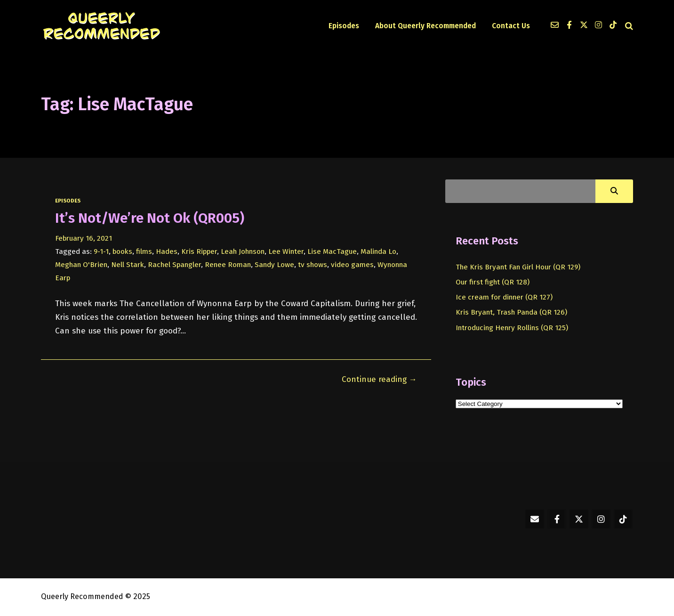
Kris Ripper (199, 251)
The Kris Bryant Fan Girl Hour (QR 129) (518, 267)
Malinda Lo (378, 251)
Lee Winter (286, 251)
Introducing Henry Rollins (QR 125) (512, 328)
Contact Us (511, 26)
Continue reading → (379, 379)
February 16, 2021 (84, 238)
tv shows (313, 265)
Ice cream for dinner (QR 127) (504, 297)
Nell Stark (128, 265)
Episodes (344, 26)
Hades (167, 251)
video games (352, 265)
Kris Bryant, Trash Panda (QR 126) (511, 312)
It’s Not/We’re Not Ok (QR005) (150, 218)
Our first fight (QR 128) (493, 282)
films (144, 251)
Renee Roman (228, 265)
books (122, 251)
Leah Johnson (243, 251)
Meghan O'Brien (81, 265)
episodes (68, 201)
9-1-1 (101, 251)
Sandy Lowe (274, 265)
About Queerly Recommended (425, 26)
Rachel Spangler (174, 265)
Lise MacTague (332, 251)
